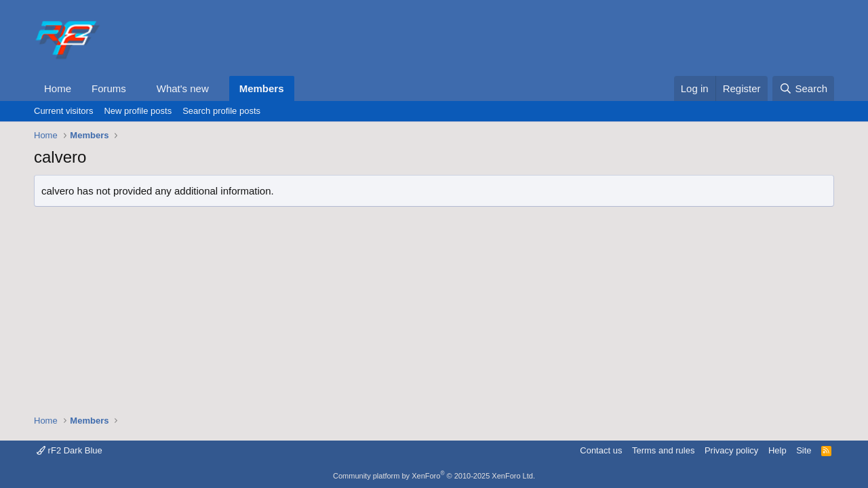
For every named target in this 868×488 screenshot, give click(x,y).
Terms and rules (663, 450)
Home (58, 88)
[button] (137, 88)
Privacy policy (731, 450)
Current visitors (63, 111)
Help (777, 450)
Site (804, 450)
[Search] (803, 88)
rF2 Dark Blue (70, 450)
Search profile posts (221, 111)
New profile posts (138, 111)
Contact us (601, 450)
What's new (183, 88)
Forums (109, 88)
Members (262, 88)
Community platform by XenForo (434, 476)
